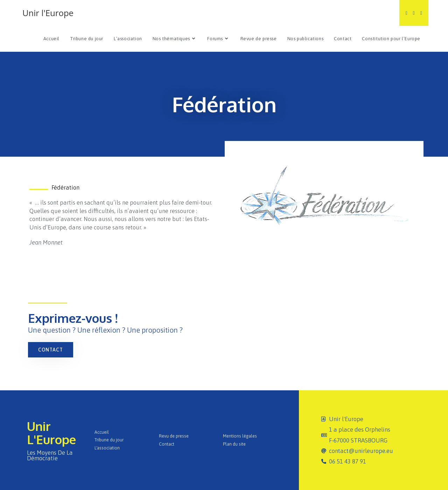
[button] (51, 350)
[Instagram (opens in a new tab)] (421, 13)
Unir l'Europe (48, 13)
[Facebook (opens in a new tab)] (414, 13)
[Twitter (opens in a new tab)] (407, 13)
